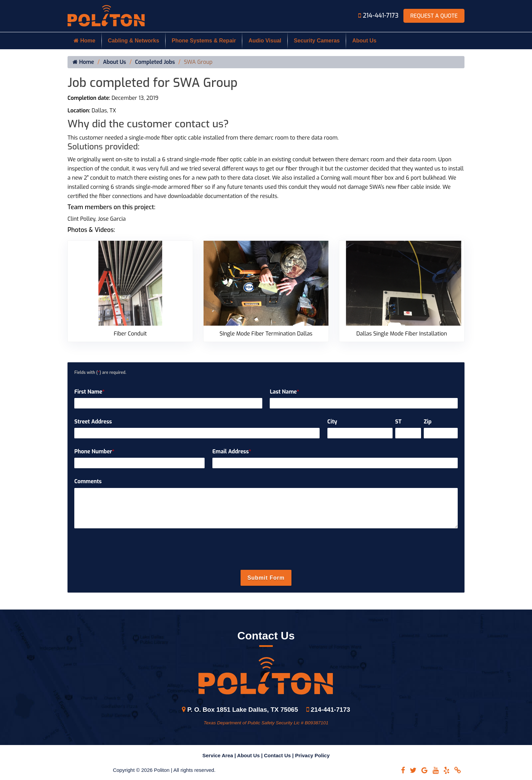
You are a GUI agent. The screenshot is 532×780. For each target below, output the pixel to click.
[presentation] (266, 550)
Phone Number (94, 451)
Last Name (284, 392)
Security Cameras (317, 41)
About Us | (251, 755)
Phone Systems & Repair (204, 41)
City (332, 422)
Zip (428, 422)
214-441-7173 (379, 16)
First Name (89, 392)
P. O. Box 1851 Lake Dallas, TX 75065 (240, 710)
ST (398, 422)
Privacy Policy (312, 755)
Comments (88, 481)
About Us (364, 41)
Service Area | (220, 755)
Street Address (93, 422)
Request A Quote (434, 16)
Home (84, 41)
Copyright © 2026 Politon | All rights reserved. (164, 770)
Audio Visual (265, 41)
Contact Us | (280, 755)
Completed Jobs (155, 62)
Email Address (232, 451)
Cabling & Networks (134, 41)
